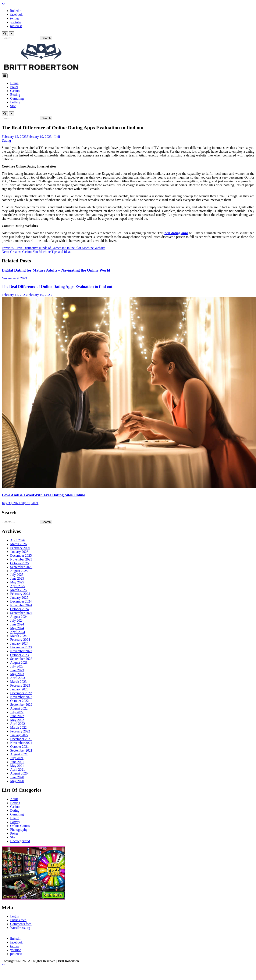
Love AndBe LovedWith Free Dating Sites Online (43, 495)
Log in (15, 916)
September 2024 (21, 613)
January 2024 (19, 643)
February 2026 (20, 548)
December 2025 (21, 555)
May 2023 (17, 674)
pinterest (16, 26)
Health (15, 818)
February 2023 (20, 685)
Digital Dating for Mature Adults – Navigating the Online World (56, 270)
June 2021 (17, 762)
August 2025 (19, 571)
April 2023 (18, 678)
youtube (16, 22)
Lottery (15, 102)
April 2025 (18, 586)
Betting (15, 95)
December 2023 (21, 647)
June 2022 (17, 716)
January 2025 (19, 598)
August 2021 (19, 754)
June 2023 (17, 670)
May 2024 (17, 628)
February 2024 (20, 640)
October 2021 (19, 747)
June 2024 (17, 624)
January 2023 (19, 689)
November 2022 (21, 697)
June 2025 (17, 578)
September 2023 (21, 659)
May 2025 (17, 582)
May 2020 (17, 781)
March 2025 (18, 590)
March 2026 (18, 544)
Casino (15, 91)
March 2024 (18, 636)
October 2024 (19, 609)
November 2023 (21, 651)
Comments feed (21, 924)
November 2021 (21, 743)
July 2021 (17, 758)
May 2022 (17, 720)
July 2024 (17, 620)
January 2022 (19, 735)
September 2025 (21, 567)
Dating (6, 140)
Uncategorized (20, 841)
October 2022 (19, 701)
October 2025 (19, 563)
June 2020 (17, 777)
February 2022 (20, 731)
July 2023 (17, 666)
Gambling (17, 98)
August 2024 (19, 617)
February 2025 (20, 594)
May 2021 (17, 766)
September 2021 (21, 750)
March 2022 (18, 727)
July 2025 (17, 575)
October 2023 (19, 655)
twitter (15, 18)
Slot (13, 106)
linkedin (16, 11)
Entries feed (18, 920)
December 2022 (21, 693)
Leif (57, 137)
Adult (14, 799)
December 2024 (21, 601)
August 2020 (19, 773)
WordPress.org (20, 928)
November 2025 (21, 559)
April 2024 (18, 632)
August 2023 (19, 662)
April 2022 (18, 724)
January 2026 (19, 552)
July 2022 (17, 712)
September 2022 (21, 705)
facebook (16, 15)
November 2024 (21, 605)
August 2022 (19, 708)
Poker (14, 87)
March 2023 (18, 682)
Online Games (20, 826)
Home (14, 83)
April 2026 (18, 540)
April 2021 (18, 769)
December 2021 (21, 739)
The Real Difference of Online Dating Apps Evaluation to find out (57, 287)
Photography (19, 830)
